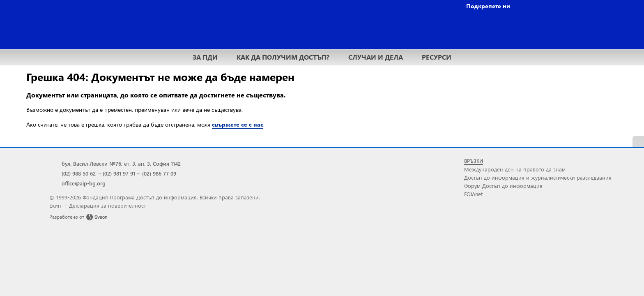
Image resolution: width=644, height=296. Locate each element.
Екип (55, 205)
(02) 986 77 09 (159, 173)
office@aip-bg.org (84, 183)
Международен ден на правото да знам (515, 169)
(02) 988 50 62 (79, 173)
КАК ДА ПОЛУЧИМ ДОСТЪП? (283, 57)
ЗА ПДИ (205, 57)
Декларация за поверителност (107, 205)
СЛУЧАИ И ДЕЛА (376, 57)
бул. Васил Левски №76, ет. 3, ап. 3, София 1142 (121, 163)
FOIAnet (473, 194)
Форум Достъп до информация (503, 186)
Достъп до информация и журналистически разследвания (538, 177)
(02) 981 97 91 (119, 173)
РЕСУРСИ (437, 57)
